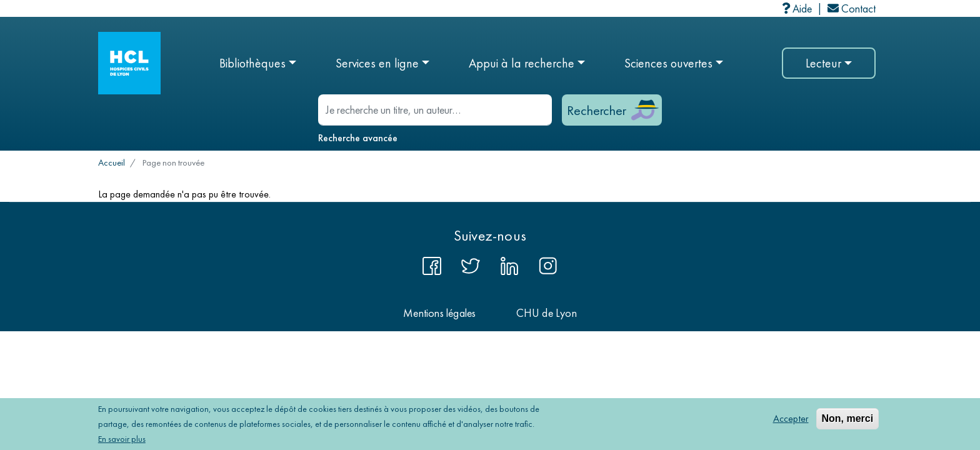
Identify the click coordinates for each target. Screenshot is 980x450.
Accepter (791, 421)
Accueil (112, 162)
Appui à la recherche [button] (522, 63)
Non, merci (848, 421)
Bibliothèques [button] (252, 63)
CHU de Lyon (547, 313)
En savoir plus (122, 441)
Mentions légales (439, 313)
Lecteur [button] (823, 63)
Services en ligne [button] (377, 63)
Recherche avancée (358, 138)
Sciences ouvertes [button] (668, 63)
